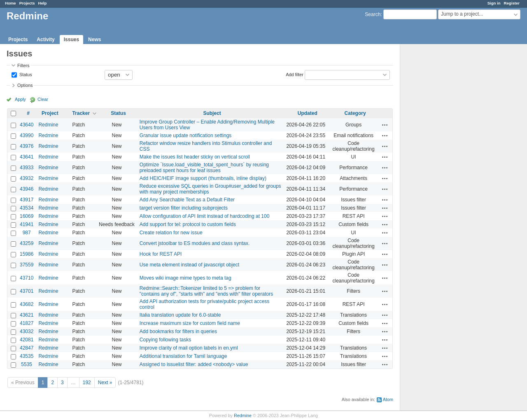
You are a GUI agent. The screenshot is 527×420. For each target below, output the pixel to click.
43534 (27, 208)
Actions (385, 125)
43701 (27, 291)
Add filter (295, 74)
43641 (27, 157)
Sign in (494, 3)
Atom (388, 399)
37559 (27, 265)
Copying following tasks (165, 340)
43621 (27, 315)
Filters (23, 65)
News (94, 40)
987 (27, 233)
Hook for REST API (161, 254)
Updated (308, 113)
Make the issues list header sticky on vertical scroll (195, 157)
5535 (27, 364)
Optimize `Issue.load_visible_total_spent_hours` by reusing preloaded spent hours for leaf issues (204, 168)
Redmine (48, 125)
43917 (27, 200)
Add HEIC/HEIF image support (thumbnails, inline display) (203, 178)
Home (10, 3)
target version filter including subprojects (184, 208)
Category (355, 113)
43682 (27, 304)
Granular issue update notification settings (185, 135)
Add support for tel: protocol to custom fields (188, 224)
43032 (27, 331)
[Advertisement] (441, 173)
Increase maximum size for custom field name (190, 323)
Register (512, 3)
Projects (27, 3)
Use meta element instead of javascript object (189, 265)
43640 (27, 125)
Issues (71, 40)
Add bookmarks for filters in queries (178, 331)
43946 (27, 189)
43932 (27, 178)
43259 (27, 243)
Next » (105, 383)
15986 (27, 254)
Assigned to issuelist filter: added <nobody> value (194, 364)
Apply (20, 99)
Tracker (81, 113)
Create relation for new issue (171, 233)
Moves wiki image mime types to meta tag (185, 278)
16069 (27, 216)
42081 (27, 340)
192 (87, 383)
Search (373, 14)
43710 (27, 278)
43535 (27, 356)
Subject (212, 113)
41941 (27, 224)
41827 (27, 323)
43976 (27, 146)
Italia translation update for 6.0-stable (180, 315)
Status (25, 74)
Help (43, 3)
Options (25, 85)
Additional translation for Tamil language (183, 356)
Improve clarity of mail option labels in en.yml (189, 348)
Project (50, 113)
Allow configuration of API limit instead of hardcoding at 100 (205, 216)
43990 (27, 135)
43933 (27, 168)
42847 (27, 348)
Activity (45, 40)
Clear (43, 99)
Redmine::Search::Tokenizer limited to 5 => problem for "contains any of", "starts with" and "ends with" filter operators (206, 291)
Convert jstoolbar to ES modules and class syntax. (195, 243)
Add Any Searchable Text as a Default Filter (187, 200)
